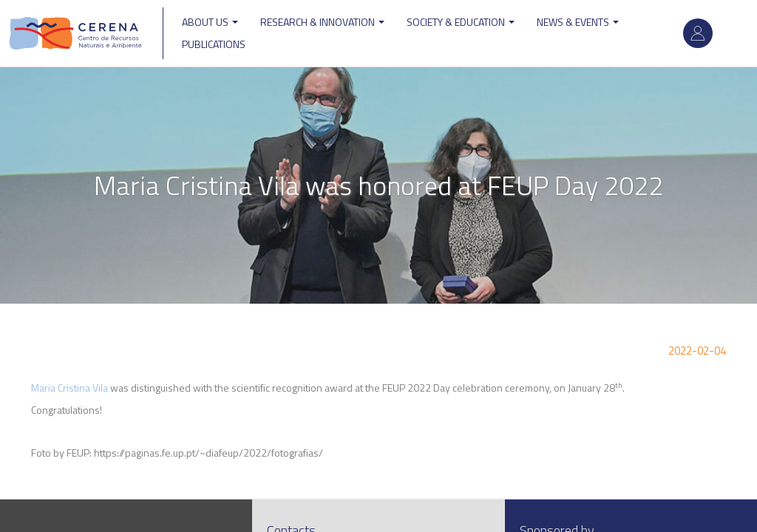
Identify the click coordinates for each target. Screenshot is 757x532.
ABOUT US (210, 22)
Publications (214, 44)
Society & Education (461, 22)
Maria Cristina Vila (69, 388)
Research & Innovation (322, 22)
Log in (698, 33)
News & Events (578, 22)
